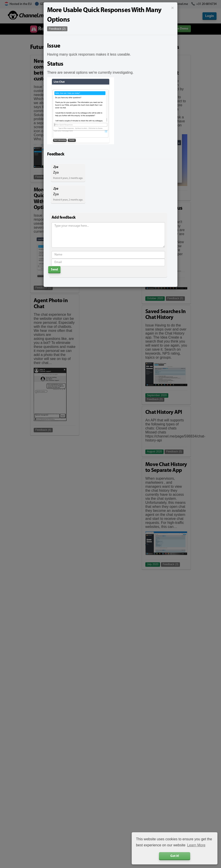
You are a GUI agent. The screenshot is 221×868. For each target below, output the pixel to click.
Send (54, 270)
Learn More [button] (196, 845)
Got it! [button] (175, 856)
